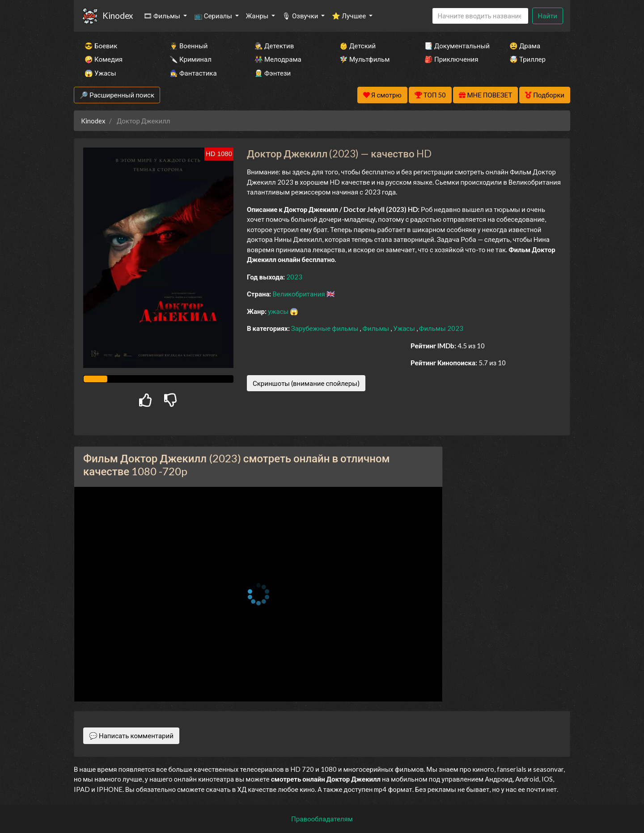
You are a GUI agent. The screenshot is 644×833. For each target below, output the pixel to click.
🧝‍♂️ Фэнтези (273, 73)
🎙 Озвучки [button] (301, 16)
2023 (294, 277)
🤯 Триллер (527, 59)
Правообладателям (322, 819)
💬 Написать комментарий (131, 736)
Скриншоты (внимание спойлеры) (306, 383)
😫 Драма (525, 46)
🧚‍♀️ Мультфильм (364, 59)
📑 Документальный (455, 46)
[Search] (480, 16)
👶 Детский (358, 46)
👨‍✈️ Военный (189, 46)
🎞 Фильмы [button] (163, 16)
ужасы (279, 311)
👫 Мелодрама (278, 59)
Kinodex (118, 15)
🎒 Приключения (451, 59)
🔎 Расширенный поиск (117, 95)
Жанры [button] (258, 16)
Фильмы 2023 (441, 328)
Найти (548, 16)
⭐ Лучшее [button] (350, 16)
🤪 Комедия (104, 59)
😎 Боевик (101, 46)
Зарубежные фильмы (326, 328)
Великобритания (299, 294)
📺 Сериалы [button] (214, 16)
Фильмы (376, 328)
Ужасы (405, 328)
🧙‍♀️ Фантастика (193, 73)
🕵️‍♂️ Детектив (274, 46)
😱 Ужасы (100, 73)
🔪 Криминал (191, 59)
